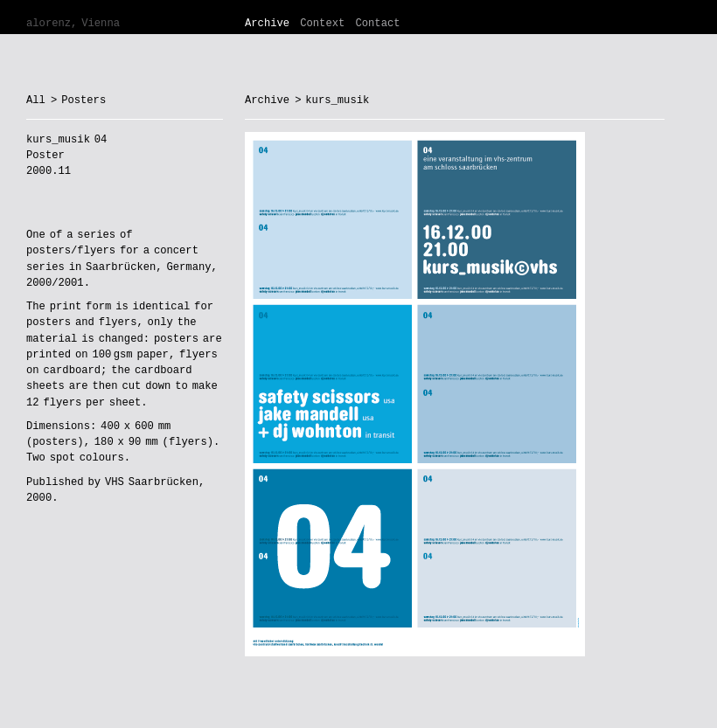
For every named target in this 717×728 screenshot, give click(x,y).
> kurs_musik (332, 101)
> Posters (78, 101)
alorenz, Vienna (73, 24)
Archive (267, 24)
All (36, 101)
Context (322, 24)
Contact (377, 24)
